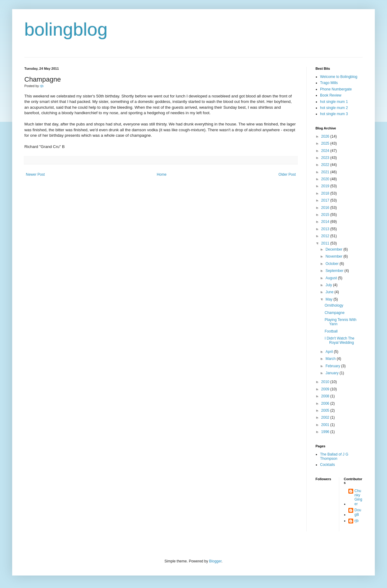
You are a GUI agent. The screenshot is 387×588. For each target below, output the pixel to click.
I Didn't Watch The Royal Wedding (340, 340)
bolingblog (66, 29)
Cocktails (328, 465)
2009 (326, 389)
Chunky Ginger (358, 497)
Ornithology (334, 305)
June (330, 292)
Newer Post (35, 174)
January (333, 373)
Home (162, 174)
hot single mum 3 (334, 114)
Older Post (287, 174)
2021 (326, 172)
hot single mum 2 (334, 108)
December (335, 249)
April (330, 352)
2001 (326, 425)
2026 (326, 136)
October (333, 264)
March (331, 359)
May (329, 299)
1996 (326, 432)
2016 (326, 208)
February (333, 366)
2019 (326, 186)
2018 (326, 193)
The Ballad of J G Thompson (334, 456)
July (329, 285)
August (332, 278)
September (335, 271)
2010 (326, 382)
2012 (326, 236)
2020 (326, 179)
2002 (326, 417)
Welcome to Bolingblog (339, 77)
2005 (326, 410)
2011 (326, 243)
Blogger (215, 561)
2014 (326, 222)
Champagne (335, 313)
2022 (326, 165)
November (335, 256)
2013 (326, 229)
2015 (326, 215)
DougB (358, 512)
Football (331, 331)
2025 (326, 143)
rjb (356, 521)
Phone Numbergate (336, 89)
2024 (326, 151)
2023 (326, 158)
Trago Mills (329, 83)
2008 (326, 396)
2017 (326, 200)
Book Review (331, 95)
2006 (326, 403)
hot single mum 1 (334, 102)
